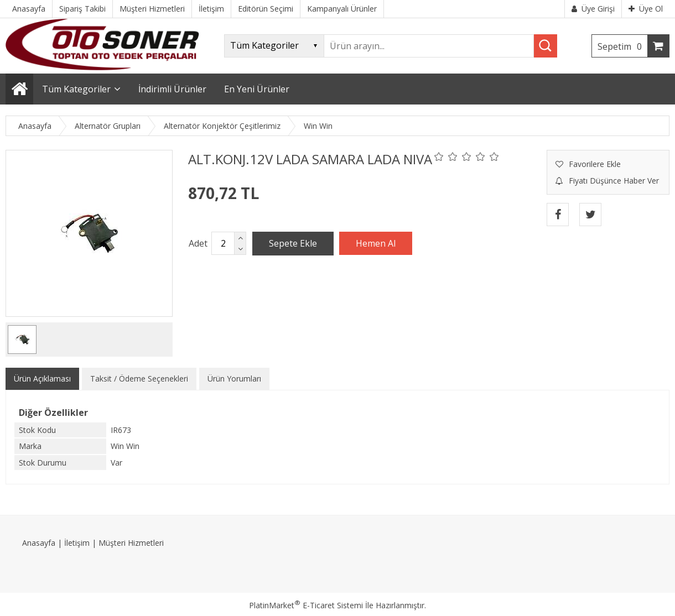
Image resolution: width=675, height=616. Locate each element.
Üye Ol (646, 9)
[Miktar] (223, 243)
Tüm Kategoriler (76, 89)
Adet (198, 243)
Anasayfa (39, 543)
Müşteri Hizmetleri (131, 543)
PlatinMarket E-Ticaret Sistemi (306, 605)
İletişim (77, 543)
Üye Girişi (593, 9)
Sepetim (622, 46)
